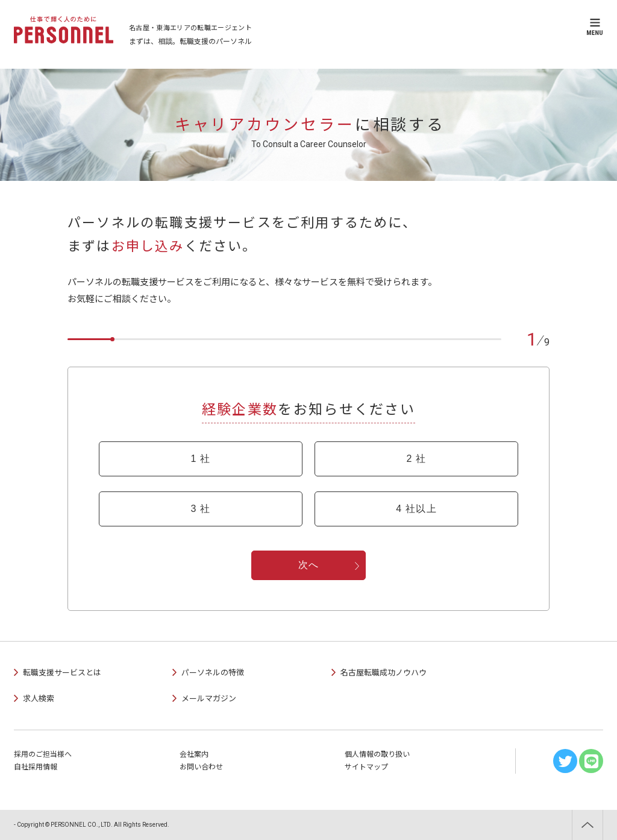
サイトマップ (366, 767)
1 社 (200, 459)
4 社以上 (416, 509)
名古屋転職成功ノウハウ (384, 673)
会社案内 (194, 754)
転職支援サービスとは (62, 673)
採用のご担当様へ (43, 754)
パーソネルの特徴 (213, 673)
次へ (309, 565)
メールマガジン (209, 699)
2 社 (416, 459)
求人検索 (39, 699)
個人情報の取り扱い (377, 754)
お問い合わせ (201, 767)
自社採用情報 (36, 767)
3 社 (200, 509)
